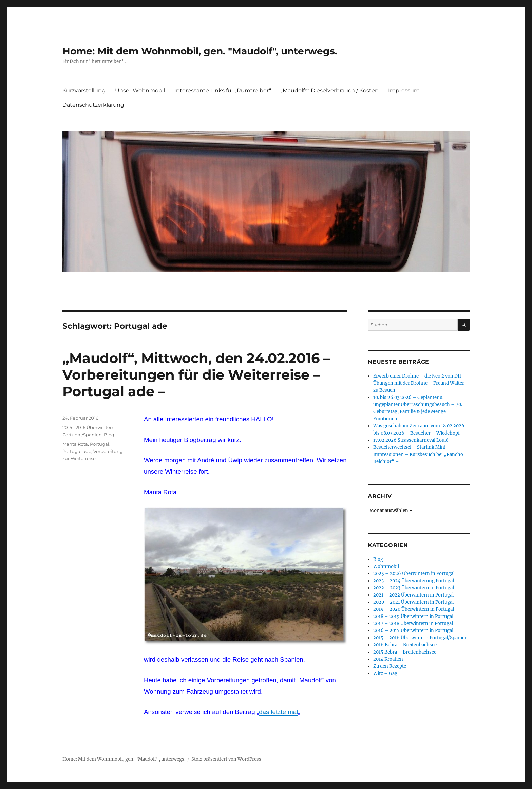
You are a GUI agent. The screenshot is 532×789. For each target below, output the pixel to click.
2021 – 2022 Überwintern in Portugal (413, 595)
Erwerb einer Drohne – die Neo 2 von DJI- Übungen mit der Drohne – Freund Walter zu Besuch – (419, 383)
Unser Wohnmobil (140, 90)
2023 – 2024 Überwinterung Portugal (414, 581)
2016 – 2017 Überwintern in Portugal (413, 631)
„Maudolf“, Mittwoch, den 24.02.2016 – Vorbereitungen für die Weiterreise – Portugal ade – (196, 375)
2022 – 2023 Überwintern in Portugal (414, 588)
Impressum (404, 90)
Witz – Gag (385, 673)
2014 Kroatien (388, 659)
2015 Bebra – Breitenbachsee (405, 652)
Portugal (100, 444)
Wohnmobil (386, 566)
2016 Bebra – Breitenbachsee (405, 645)
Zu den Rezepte (390, 666)
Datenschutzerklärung (93, 105)
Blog (109, 435)
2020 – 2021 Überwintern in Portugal (413, 602)
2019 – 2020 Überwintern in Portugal (414, 609)
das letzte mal (278, 712)
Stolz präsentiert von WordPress (226, 759)
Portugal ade (77, 451)
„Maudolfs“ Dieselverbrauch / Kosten (330, 90)
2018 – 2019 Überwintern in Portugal (413, 616)
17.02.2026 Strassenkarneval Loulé (411, 440)
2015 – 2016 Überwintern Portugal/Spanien (420, 638)
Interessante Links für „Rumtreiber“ (223, 90)
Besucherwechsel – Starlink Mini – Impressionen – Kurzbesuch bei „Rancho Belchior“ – (418, 454)
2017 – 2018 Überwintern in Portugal (413, 623)
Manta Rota (75, 444)
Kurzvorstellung (84, 90)
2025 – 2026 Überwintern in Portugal (414, 574)
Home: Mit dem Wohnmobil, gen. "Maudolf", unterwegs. (200, 51)
